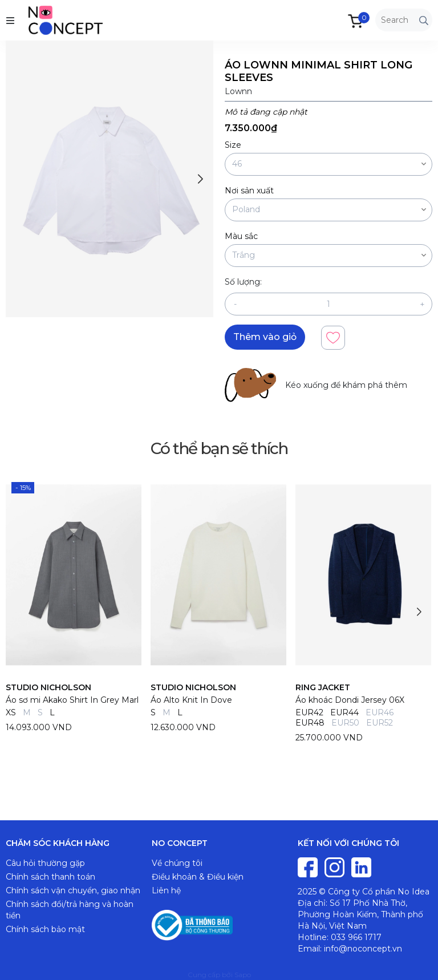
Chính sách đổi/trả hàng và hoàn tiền (70, 910)
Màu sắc (241, 236)
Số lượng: (243, 282)
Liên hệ (166, 890)
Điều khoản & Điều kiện (198, 877)
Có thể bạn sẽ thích (219, 448)
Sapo (243, 975)
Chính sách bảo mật (45, 929)
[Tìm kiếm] (424, 20)
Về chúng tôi (177, 863)
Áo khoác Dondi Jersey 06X (350, 700)
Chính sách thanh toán (50, 877)
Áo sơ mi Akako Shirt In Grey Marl (72, 700)
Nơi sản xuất (249, 191)
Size (233, 145)
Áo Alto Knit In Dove (191, 700)
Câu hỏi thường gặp (45, 863)
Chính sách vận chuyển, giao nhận (73, 890)
